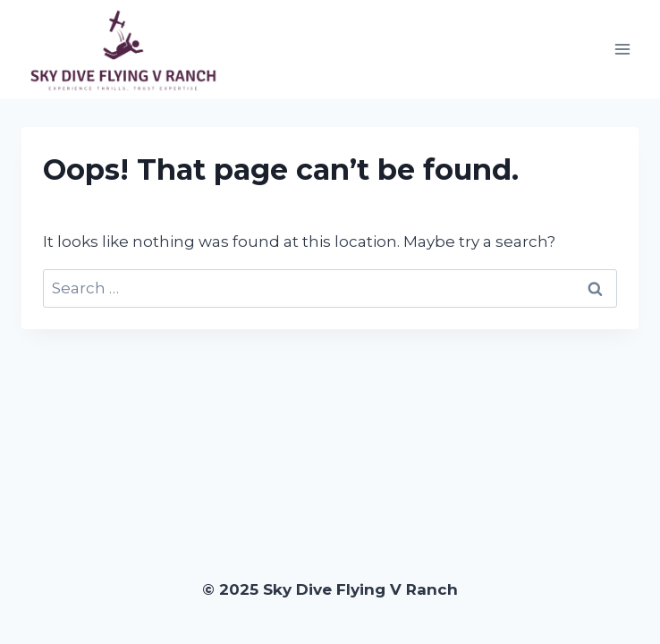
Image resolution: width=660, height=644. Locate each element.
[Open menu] (622, 49)
